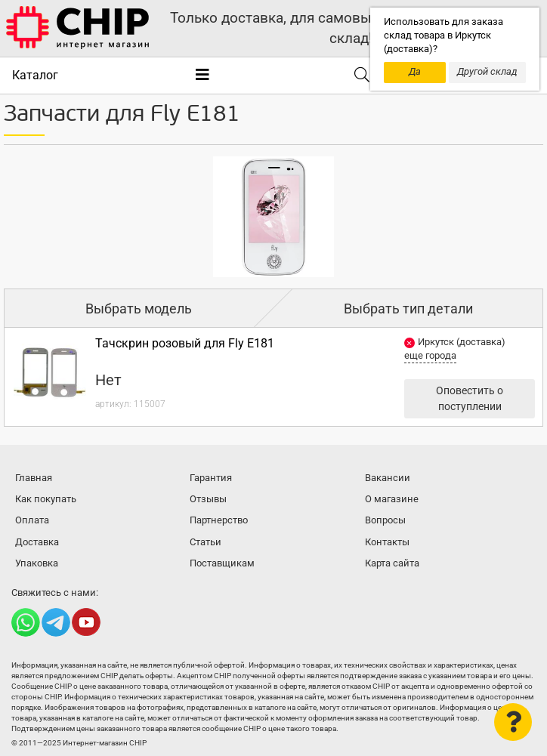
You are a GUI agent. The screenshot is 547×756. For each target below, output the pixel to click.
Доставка (37, 542)
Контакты (387, 542)
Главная (34, 478)
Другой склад (487, 71)
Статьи (206, 542)
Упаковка (37, 563)
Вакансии (388, 478)
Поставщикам (222, 563)
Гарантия (211, 478)
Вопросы (385, 520)
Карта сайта (392, 563)
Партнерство (219, 520)
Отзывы (208, 499)
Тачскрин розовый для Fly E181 (185, 343)
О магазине (392, 499)
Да (415, 71)
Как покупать (46, 499)
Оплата (32, 520)
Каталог (35, 75)
